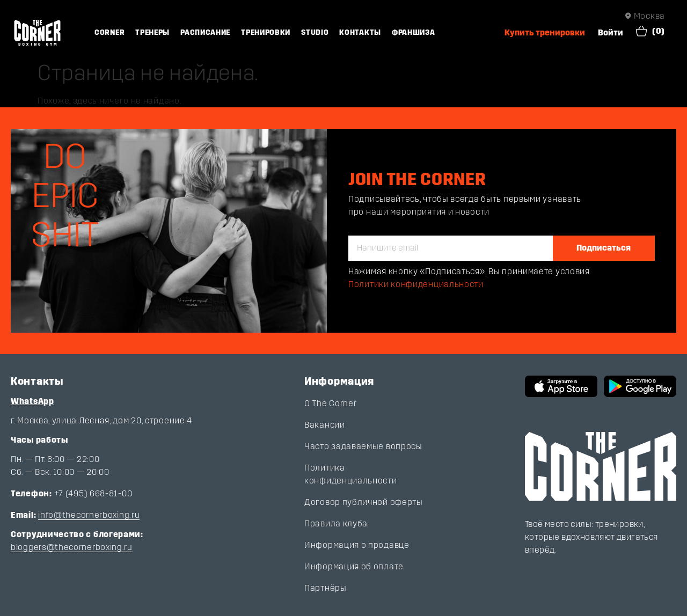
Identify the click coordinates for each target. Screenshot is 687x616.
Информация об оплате (354, 566)
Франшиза (414, 32)
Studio (315, 32)
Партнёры (326, 588)
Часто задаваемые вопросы (363, 446)
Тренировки (266, 32)
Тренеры (152, 32)
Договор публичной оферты (364, 502)
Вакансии (325, 425)
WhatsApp (32, 401)
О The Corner (330, 403)
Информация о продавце (357, 545)
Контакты (360, 32)
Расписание (205, 32)
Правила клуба (336, 523)
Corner (109, 32)
